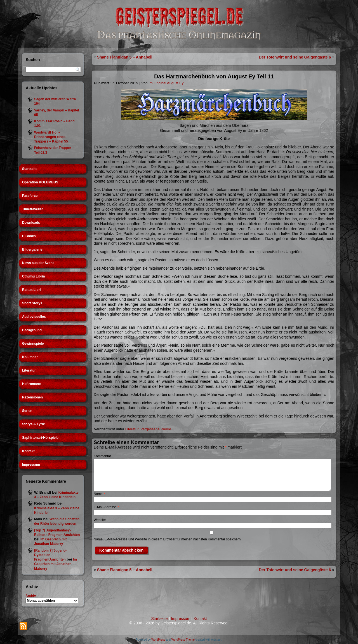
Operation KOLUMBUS (40, 182)
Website (100, 520)
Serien (27, 411)
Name (99, 494)
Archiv (31, 596)
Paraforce (30, 196)
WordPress (158, 640)
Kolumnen (30, 357)
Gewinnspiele (33, 344)
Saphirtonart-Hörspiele (40, 438)
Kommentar (102, 456)
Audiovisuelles (34, 317)
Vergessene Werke (156, 429)
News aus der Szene (38, 263)
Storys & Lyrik (33, 424)
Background (32, 330)
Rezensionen (32, 397)
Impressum (31, 465)
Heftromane (31, 384)
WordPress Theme (183, 640)
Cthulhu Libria (33, 276)
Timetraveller (33, 209)
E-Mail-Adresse (106, 507)
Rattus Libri (31, 290)
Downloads (31, 223)
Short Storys (32, 303)
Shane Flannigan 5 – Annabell (125, 57)
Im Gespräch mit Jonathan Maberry (56, 564)
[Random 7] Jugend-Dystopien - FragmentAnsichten (50, 555)
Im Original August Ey (166, 83)
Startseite (30, 169)
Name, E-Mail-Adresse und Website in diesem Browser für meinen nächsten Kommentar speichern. (168, 539)
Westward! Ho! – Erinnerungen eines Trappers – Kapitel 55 (51, 137)
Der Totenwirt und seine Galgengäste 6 (295, 57)
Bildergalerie (32, 249)
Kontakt (28, 451)
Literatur (29, 370)
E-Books (29, 236)
